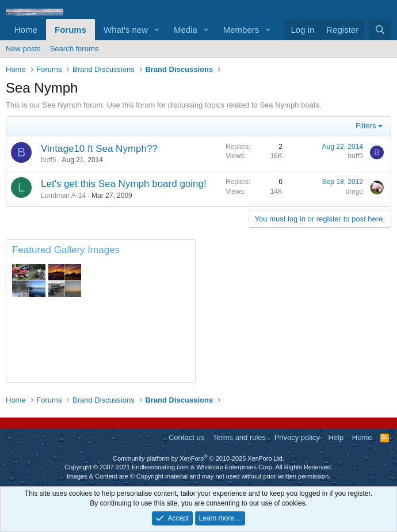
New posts (23, 49)
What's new (126, 30)
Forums (70, 30)
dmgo (354, 192)
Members (241, 30)
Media (186, 30)
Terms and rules (239, 437)
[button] (157, 30)
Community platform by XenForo (199, 458)
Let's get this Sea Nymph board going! (124, 184)
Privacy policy (297, 437)
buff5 (48, 160)
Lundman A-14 (63, 196)
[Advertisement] (296, 311)
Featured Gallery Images (66, 250)
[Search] (380, 30)
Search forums (75, 49)
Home (26, 30)
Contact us (186, 437)
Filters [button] (366, 126)
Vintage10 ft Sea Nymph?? (99, 149)
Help (336, 437)
